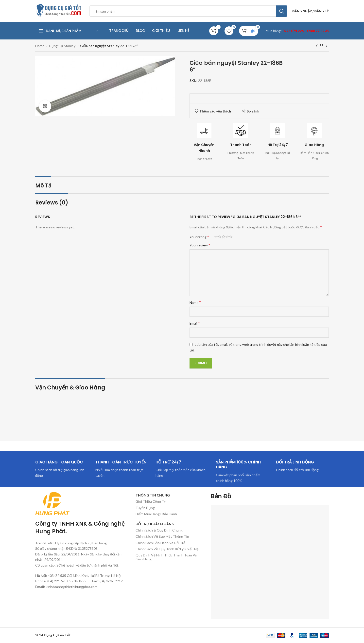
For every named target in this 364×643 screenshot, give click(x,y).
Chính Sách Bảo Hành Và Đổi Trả (160, 543)
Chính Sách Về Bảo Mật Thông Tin (162, 536)
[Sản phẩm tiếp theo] (327, 46)
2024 (53, 635)
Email (195, 323)
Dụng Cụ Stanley (63, 46)
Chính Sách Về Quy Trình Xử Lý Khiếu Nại (167, 549)
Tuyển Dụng (145, 508)
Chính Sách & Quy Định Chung (159, 530)
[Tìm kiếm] (189, 11)
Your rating (199, 237)
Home (40, 46)
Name (195, 302)
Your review (200, 245)
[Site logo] (60, 11)
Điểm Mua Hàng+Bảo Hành (156, 514)
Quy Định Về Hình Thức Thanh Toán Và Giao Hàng (166, 557)
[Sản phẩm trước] (317, 46)
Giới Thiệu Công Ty (151, 501)
